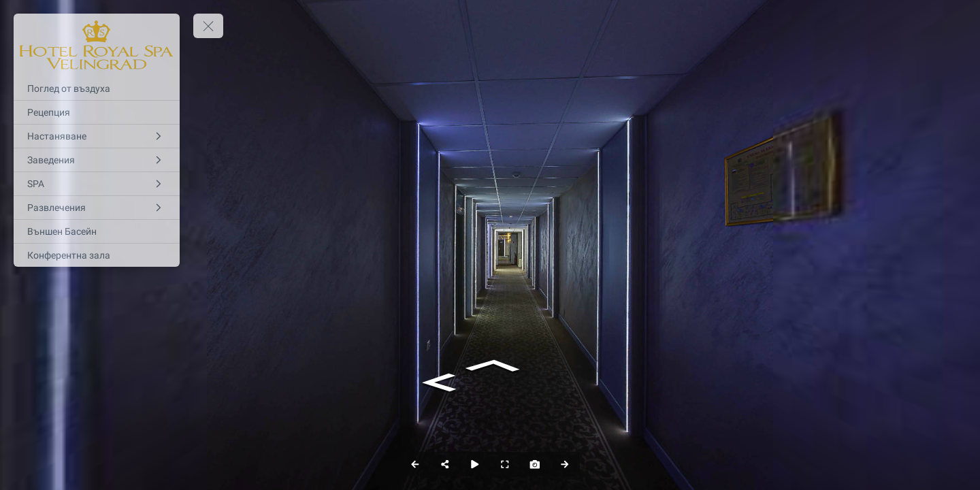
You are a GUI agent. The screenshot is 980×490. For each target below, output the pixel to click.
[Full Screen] (505, 464)
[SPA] (97, 184)
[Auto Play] (475, 464)
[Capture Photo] (535, 464)
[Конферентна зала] (97, 255)
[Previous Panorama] (415, 464)
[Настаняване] (97, 136)
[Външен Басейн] (97, 231)
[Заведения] (97, 160)
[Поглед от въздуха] (97, 88)
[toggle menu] (208, 26)
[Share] (445, 464)
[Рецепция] (97, 112)
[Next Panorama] (565, 464)
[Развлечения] (97, 208)
